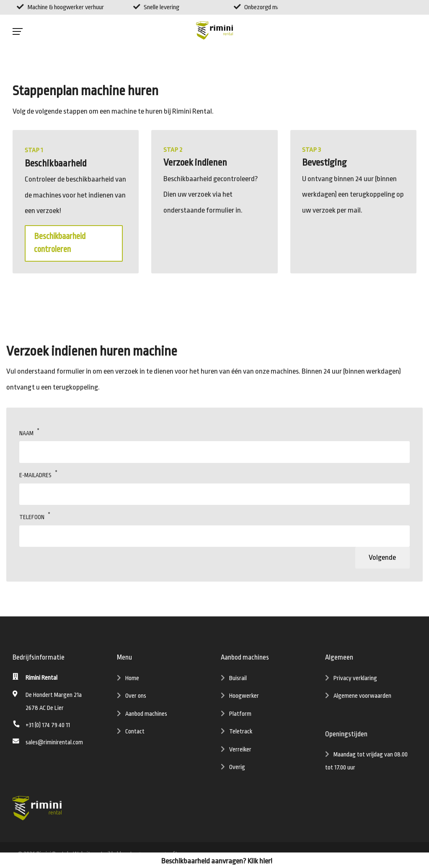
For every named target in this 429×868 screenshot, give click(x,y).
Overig (237, 769)
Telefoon (32, 518)
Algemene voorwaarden (362, 698)
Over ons (136, 698)
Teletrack (241, 734)
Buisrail (238, 680)
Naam (26, 434)
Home (132, 680)
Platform (240, 716)
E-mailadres (35, 476)
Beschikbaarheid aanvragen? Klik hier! (217, 861)
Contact (135, 734)
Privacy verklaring (355, 680)
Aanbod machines (146, 716)
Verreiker (240, 752)
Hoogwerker (244, 698)
